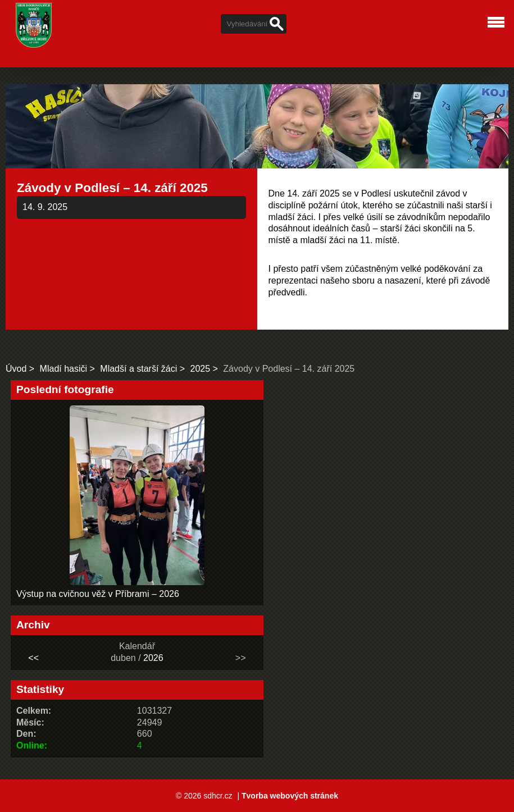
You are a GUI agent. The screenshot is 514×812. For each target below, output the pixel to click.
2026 (153, 658)
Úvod (16, 369)
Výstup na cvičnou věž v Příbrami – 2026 (98, 594)
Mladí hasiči (63, 369)
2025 (200, 369)
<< (33, 658)
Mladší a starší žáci (138, 369)
